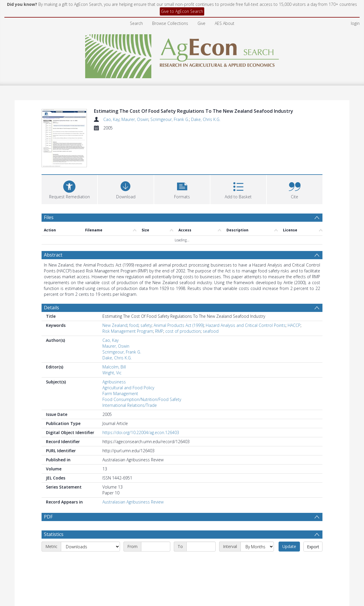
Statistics (54, 548)
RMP (159, 331)
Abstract (53, 255)
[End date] (201, 561)
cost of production (183, 331)
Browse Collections (170, 23)
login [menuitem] (355, 23)
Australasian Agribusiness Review (133, 502)
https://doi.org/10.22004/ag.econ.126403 (141, 432)
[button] (182, 189)
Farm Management (120, 394)
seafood (211, 331)
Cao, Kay (111, 119)
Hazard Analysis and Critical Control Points (246, 325)
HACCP (294, 325)
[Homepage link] (182, 55)
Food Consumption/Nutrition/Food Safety (142, 399)
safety (146, 325)
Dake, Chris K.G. (206, 119)
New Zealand (115, 325)
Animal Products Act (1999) (179, 325)
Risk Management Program (128, 331)
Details (51, 308)
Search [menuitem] (136, 23)
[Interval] (257, 561)
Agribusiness (114, 382)
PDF (48, 517)
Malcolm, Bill (114, 367)
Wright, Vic (112, 373)
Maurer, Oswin (135, 119)
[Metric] (90, 561)
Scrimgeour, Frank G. (170, 119)
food (134, 325)
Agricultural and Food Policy (128, 388)
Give (201, 23)
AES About (225, 23)
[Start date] (156, 561)
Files (49, 217)
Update (289, 560)
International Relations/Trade (130, 405)
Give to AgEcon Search (182, 11)
